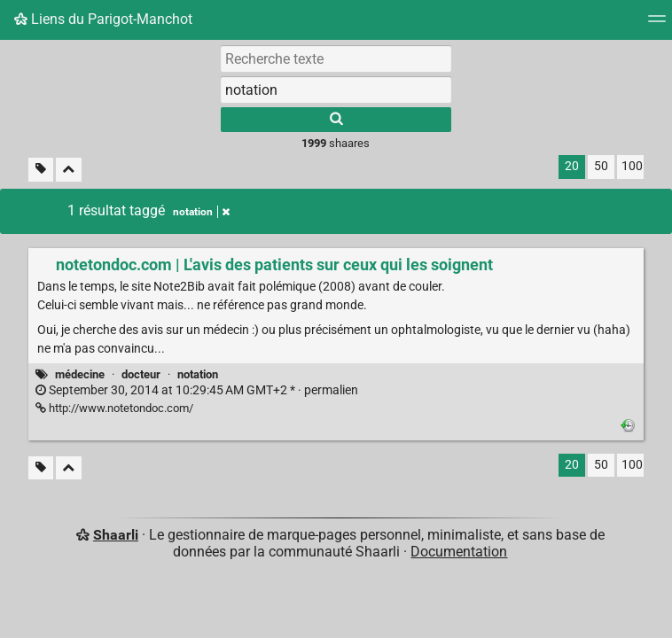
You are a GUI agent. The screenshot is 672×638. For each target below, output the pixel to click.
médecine (80, 374)
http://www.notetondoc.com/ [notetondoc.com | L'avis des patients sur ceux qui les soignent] (114, 408)
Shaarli (116, 535)
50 (601, 166)
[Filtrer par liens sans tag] (41, 170)
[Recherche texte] (336, 58)
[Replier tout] (69, 170)
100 (632, 166)
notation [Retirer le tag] (201, 212)
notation (198, 374)
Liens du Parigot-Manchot (103, 19)
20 (572, 166)
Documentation (459, 552)
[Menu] (657, 24)
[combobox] (336, 89)
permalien (197, 390)
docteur (141, 374)
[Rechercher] (336, 120)
